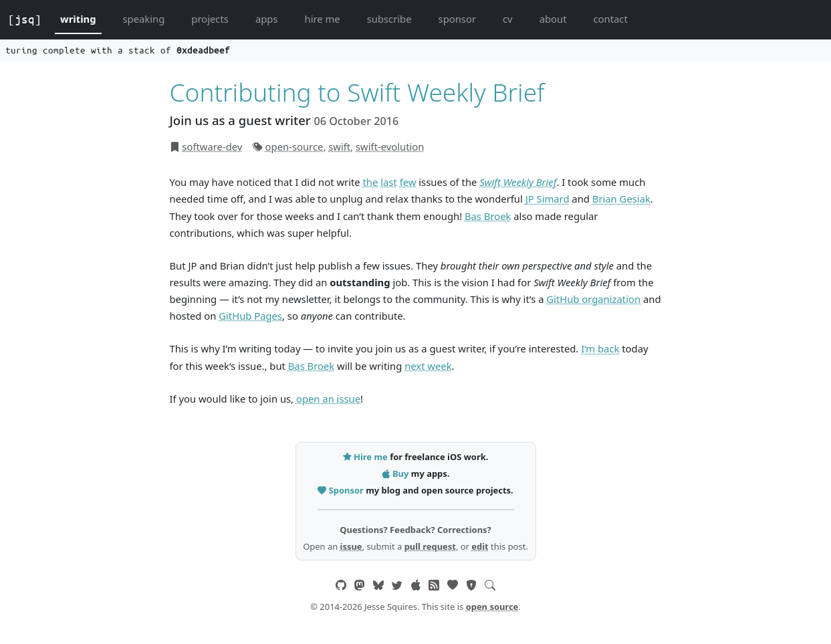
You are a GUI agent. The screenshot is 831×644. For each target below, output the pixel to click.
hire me (323, 19)
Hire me (366, 457)
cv (508, 19)
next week (428, 366)
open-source (294, 146)
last (389, 182)
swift (339, 146)
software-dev (212, 146)
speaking (144, 19)
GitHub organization (593, 299)
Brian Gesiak (621, 199)
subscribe (389, 19)
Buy (396, 473)
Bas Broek (488, 216)
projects (210, 19)
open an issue (328, 399)
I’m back (600, 348)
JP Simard (548, 199)
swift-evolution (390, 146)
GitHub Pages (250, 316)
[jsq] (25, 19)
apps (267, 19)
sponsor (457, 19)
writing (78, 19)
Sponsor (342, 490)
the (371, 182)
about (553, 19)
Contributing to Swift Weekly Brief (357, 92)
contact (610, 19)
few (408, 182)
